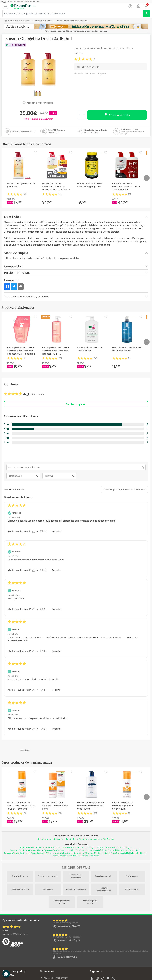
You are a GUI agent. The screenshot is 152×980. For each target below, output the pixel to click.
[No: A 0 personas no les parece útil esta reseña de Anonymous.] (44, 531)
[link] (24, 394)
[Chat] (130, 6)
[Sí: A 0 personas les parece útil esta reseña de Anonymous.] (36, 531)
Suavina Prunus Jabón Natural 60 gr (113, 848)
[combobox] (130, 490)
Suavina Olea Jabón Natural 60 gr (26, 850)
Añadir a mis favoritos (38, 103)
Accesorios (95, 839)
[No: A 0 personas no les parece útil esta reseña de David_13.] (44, 609)
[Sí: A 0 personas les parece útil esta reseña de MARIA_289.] (36, 651)
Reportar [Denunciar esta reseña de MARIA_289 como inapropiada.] (57, 651)
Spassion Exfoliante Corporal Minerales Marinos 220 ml (115, 850)
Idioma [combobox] (60, 476)
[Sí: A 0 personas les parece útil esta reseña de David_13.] (36, 609)
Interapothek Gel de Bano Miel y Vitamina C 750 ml (78, 853)
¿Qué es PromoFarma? (54, 978)
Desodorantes (44, 839)
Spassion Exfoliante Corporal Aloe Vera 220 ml (65, 850)
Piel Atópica (109, 839)
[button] (138, 6)
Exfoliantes (71, 839)
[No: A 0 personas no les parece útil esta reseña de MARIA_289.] (44, 651)
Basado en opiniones (15, 934)
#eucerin (78, 74)
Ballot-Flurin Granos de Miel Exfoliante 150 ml (125, 853)
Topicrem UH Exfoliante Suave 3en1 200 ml (39, 848)
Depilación (58, 839)
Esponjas (83, 839)
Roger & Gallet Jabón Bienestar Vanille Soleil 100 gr (76, 856)
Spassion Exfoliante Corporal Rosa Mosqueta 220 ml (28, 853)
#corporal (90, 74)
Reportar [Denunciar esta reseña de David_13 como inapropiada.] (57, 609)
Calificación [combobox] (24, 476)
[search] (146, 14)
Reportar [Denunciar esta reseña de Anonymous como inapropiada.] (57, 531)
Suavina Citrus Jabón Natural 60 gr (77, 848)
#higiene (102, 74)
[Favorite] (36, 153)
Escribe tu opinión (76, 404)
